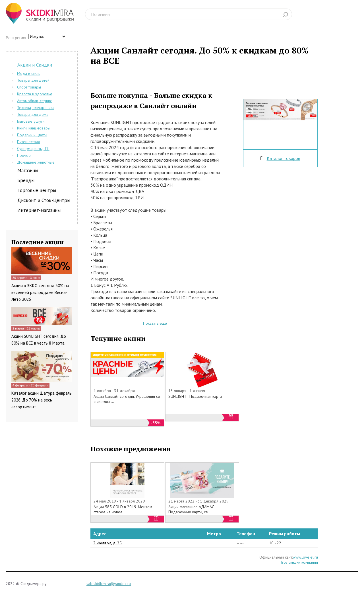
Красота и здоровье (35, 94)
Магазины (28, 170)
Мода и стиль (29, 73)
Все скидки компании (300, 562)
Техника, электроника (36, 108)
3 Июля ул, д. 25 (107, 543)
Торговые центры (37, 190)
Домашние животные (36, 162)
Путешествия (28, 142)
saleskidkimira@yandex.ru (109, 584)
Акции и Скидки (35, 65)
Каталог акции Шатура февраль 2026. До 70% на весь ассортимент (42, 400)
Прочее (24, 155)
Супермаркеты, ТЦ (33, 149)
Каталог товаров (284, 158)
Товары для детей (33, 80)
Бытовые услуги (31, 121)
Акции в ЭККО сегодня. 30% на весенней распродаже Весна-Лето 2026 (40, 292)
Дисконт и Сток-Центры (44, 200)
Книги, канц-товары (34, 128)
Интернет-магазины (39, 210)
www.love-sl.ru (305, 557)
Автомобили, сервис (34, 101)
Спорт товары (29, 87)
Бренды (26, 180)
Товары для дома (33, 114)
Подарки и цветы (32, 135)
